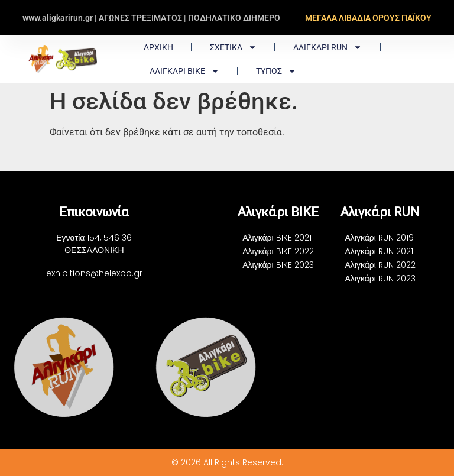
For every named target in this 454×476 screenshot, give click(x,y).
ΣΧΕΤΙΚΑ (233, 47)
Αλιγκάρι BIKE (184, 71)
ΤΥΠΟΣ (276, 71)
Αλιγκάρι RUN (327, 47)
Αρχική (158, 47)
